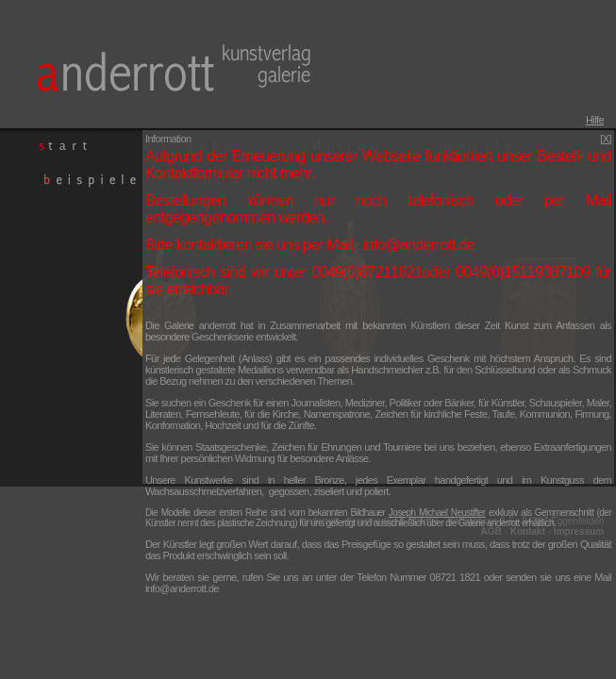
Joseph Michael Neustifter (437, 513)
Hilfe (595, 120)
